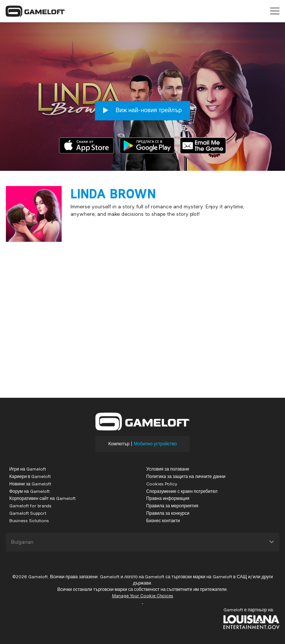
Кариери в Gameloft (30, 476)
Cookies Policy (162, 484)
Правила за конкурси (168, 513)
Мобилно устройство (155, 444)
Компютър (119, 444)
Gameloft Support (28, 513)
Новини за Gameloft (30, 484)
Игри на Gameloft (28, 469)
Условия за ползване (168, 469)
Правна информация (168, 498)
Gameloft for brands (30, 506)
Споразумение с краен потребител (182, 491)
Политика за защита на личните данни (186, 476)
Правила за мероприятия (172, 506)
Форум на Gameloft (30, 491)
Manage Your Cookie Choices (143, 596)
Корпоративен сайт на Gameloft (42, 498)
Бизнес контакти (163, 521)
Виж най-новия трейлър (142, 110)
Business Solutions (29, 521)
